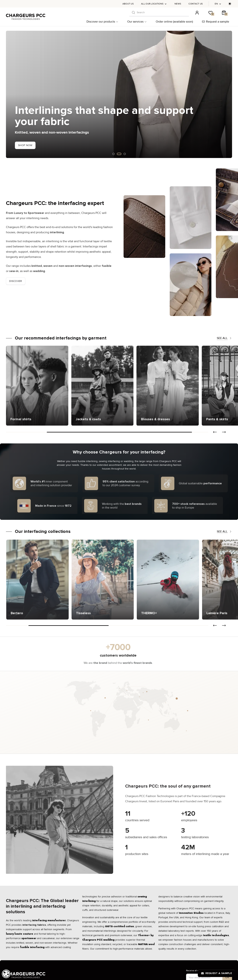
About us (128, 4)
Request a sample (215, 22)
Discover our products (102, 22)
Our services (137, 22)
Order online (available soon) (174, 22)
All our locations (154, 4)
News (178, 4)
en (218, 4)
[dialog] (6, 974)
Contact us (196, 4)
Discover (16, 281)
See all (224, 338)
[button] (215, 432)
